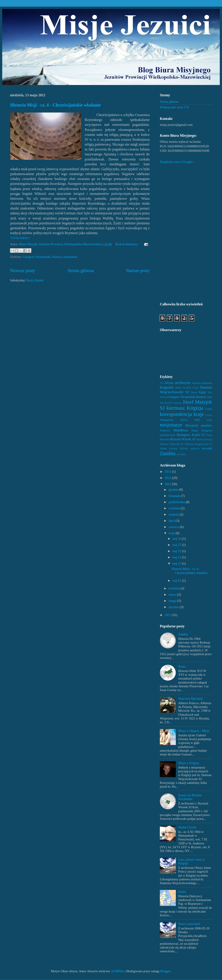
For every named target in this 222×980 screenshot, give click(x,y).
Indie (209, 397)
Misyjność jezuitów (199, 425)
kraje (199, 414)
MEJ (197, 420)
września (175, 508)
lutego (173, 601)
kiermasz (176, 408)
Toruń (163, 448)
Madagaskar (167, 420)
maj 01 (177, 581)
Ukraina (173, 449)
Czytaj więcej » (20, 238)
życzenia (181, 454)
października (177, 502)
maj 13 (177, 563)
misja (209, 420)
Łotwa (209, 415)
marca (173, 595)
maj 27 (177, 545)
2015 (168, 472)
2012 (168, 484)
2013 (168, 478)
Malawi (184, 420)
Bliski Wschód (183, 388)
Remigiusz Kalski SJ (191, 435)
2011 (168, 615)
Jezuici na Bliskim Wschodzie (190, 797)
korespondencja (176, 414)
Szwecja (208, 439)
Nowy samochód (189, 924)
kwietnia (175, 588)
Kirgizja (195, 408)
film (210, 392)
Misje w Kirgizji (189, 763)
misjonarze (70, 257)
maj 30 (177, 539)
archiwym (183, 383)
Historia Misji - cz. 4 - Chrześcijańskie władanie (55, 105)
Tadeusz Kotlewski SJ (172, 444)
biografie (167, 387)
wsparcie (195, 449)
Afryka (169, 383)
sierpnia (174, 514)
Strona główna (81, 271)
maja (172, 533)
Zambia (168, 453)
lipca (172, 521)
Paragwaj (207, 430)
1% (162, 383)
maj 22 (177, 551)
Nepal (195, 430)
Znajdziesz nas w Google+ (177, 162)
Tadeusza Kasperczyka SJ (198, 444)
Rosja (209, 435)
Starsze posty (138, 271)
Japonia (178, 403)
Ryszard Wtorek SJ (183, 439)
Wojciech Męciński (191, 699)
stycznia (174, 607)
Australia (196, 383)
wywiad (207, 448)
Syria (199, 439)
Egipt (202, 392)
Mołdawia (165, 431)
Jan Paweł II (166, 403)
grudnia (174, 490)
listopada (175, 496)
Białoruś (207, 383)
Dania (194, 392)
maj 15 (177, 557)
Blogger (165, 971)
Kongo (209, 409)
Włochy (184, 449)
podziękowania (168, 435)
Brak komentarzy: (127, 244)
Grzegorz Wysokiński (37, 257)
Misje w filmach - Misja (194, 731)
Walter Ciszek (187, 827)
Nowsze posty (23, 271)
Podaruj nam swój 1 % (174, 107)
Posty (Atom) (35, 280)
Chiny (195, 388)
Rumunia (165, 439)
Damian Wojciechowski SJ (186, 390)
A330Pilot (118, 971)
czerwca (174, 527)
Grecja (163, 397)
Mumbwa (180, 430)
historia (57, 257)
